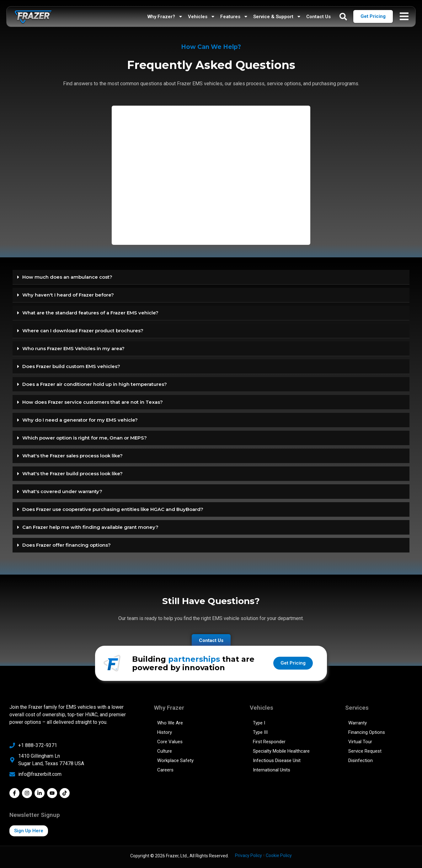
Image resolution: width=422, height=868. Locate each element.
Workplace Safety (175, 760)
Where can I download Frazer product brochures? (83, 331)
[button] (211, 277)
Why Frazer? (165, 16)
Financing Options (367, 732)
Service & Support (277, 16)
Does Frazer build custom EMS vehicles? (71, 366)
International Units (272, 770)
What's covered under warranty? (62, 491)
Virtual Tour (360, 742)
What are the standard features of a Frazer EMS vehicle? (90, 313)
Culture (165, 751)
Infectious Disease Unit (277, 760)
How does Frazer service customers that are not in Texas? (93, 402)
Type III (260, 732)
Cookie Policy (279, 855)
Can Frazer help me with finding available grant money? (90, 527)
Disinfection (361, 760)
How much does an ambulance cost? (67, 277)
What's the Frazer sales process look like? (72, 456)
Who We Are (170, 723)
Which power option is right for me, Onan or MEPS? (85, 438)
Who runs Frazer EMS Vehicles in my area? (73, 348)
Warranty (358, 723)
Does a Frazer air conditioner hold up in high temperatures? (95, 384)
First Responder (269, 742)
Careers (165, 770)
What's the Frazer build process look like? (72, 473)
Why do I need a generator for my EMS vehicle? (80, 420)
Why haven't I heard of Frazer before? (68, 295)
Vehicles (202, 16)
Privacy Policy (248, 855)
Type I (259, 723)
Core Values (170, 742)
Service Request (365, 751)
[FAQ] (211, 174)
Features (234, 16)
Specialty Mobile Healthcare (281, 751)
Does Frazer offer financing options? (67, 545)
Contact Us (318, 17)
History (165, 732)
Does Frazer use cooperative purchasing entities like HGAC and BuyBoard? (113, 509)
